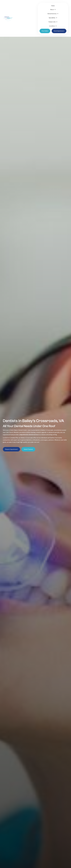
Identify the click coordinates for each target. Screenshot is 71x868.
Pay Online (45, 31)
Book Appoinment (59, 31)
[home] (8, 18)
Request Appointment (11, 449)
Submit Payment (28, 449)
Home (53, 6)
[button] (53, 10)
